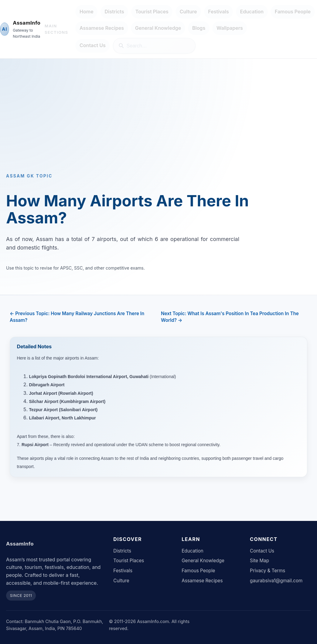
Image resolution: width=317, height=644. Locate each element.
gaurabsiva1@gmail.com (276, 581)
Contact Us (93, 45)
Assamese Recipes (102, 28)
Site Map (259, 561)
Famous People (293, 12)
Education (252, 12)
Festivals (218, 12)
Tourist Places (152, 12)
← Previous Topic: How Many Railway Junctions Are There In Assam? (77, 317)
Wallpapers (230, 28)
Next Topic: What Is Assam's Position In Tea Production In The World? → (230, 317)
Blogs (199, 28)
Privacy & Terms (268, 571)
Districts (114, 12)
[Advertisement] (158, 123)
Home (87, 12)
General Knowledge (158, 28)
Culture (188, 12)
